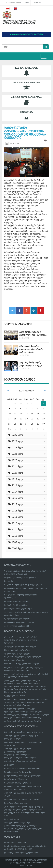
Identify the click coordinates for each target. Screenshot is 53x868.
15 (38, 414)
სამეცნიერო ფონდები (15, 842)
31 (32, 403)
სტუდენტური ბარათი (15, 696)
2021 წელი (16, 466)
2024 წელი (16, 448)
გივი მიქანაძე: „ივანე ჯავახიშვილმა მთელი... (32, 364)
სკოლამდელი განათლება (17, 619)
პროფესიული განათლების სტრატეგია (23, 732)
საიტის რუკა (37, 3)
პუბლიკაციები (12, 819)
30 (27, 403)
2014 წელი (16, 511)
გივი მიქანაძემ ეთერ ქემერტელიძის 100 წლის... (33, 333)
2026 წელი (16, 435)
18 (15, 419)
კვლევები (9, 765)
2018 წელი (16, 485)
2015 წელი (16, 504)
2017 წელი (16, 492)
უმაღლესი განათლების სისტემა (20, 646)
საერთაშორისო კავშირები (18, 783)
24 (9, 424)
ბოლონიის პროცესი (14, 660)
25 (15, 424)
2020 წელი (16, 473)
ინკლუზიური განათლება (17, 601)
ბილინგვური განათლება (17, 626)
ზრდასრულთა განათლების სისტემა (22, 799)
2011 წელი (16, 529)
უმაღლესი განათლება (26, 86)
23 (44, 419)
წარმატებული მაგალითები (18, 772)
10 (9, 414)
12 (21, 414)
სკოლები (9, 581)
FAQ (27, 3)
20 (27, 419)
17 (9, 419)
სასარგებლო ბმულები (13, 3)
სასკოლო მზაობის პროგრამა (19, 622)
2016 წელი (16, 498)
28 (15, 403)
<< (8, 391)
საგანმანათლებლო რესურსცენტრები (23, 585)
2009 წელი (16, 542)
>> (45, 391)
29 (21, 403)
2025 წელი (16, 441)
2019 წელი (16, 479)
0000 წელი (16, 548)
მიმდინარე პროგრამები (16, 605)
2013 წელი (16, 517)
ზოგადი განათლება (26, 71)
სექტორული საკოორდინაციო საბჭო (22, 768)
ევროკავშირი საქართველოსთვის (21, 853)
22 (38, 419)
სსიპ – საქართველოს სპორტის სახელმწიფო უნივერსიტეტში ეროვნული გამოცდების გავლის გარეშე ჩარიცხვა (26, 702)
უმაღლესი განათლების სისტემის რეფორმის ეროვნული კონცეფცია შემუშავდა (21, 640)
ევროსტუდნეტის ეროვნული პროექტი (23, 721)
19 (21, 419)
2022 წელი (16, 460)
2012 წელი (16, 523)
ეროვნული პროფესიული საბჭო (20, 761)
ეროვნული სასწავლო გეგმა (18, 609)
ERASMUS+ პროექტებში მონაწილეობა (23, 664)
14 (32, 414)
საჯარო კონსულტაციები (16, 803)
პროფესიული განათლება (26, 101)
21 (32, 419)
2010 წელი (16, 536)
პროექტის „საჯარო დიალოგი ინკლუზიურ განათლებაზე (31, 349)
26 (21, 424)
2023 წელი (16, 454)
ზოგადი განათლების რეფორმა (20, 577)
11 (15, 414)
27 (9, 403)
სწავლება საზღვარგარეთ (17, 650)
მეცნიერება (26, 115)
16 (44, 414)
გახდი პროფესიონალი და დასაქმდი (23, 776)
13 (27, 414)
